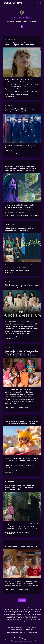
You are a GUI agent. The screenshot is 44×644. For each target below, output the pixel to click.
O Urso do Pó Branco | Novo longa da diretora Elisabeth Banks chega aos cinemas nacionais (19, 487)
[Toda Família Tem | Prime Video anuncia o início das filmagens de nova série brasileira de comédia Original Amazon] (22, 372)
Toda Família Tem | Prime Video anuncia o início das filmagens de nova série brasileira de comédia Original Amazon (22, 353)
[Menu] (41, 3)
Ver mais (22, 600)
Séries (13, 225)
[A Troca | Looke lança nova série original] (22, 564)
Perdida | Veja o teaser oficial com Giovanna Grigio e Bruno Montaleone (20, 44)
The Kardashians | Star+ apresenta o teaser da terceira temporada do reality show (22, 286)
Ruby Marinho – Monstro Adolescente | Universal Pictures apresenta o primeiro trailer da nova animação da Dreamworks (21, 168)
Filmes (7, 39)
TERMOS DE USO (13, 632)
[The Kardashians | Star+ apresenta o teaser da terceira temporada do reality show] (22, 304)
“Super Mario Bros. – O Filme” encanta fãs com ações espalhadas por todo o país (21, 422)
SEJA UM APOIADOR (28, 630)
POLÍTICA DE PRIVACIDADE (28, 632)
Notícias (12, 39)
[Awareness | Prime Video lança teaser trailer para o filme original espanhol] (22, 128)
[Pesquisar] (38, 3)
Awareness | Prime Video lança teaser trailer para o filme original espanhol (20, 110)
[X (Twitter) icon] (22, 27)
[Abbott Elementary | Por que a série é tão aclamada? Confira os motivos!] (22, 247)
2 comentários (34, 216)
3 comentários (34, 154)
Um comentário (10, 96)
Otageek (27, 638)
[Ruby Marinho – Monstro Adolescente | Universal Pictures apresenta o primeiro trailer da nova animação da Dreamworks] (22, 188)
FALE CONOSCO (15, 630)
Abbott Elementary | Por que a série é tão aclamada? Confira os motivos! (21, 229)
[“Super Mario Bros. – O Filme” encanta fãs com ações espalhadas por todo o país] (22, 441)
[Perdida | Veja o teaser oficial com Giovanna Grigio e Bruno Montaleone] (22, 62)
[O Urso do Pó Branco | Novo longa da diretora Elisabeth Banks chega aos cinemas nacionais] (22, 506)
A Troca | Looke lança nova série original (21, 546)
